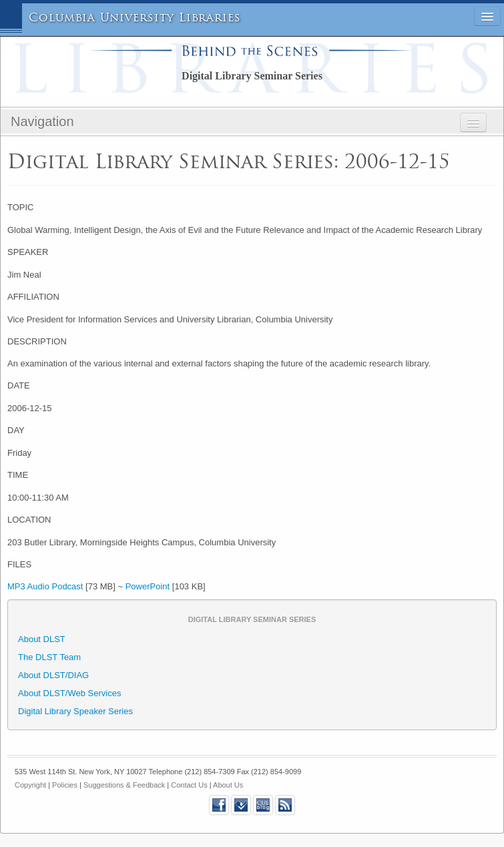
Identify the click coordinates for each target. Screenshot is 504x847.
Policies (65, 785)
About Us (228, 785)
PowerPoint (148, 586)
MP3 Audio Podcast (45, 586)
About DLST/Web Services (69, 693)
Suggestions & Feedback (124, 785)
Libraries (210, 18)
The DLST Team (49, 657)
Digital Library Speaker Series (75, 711)
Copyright (30, 785)
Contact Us (189, 785)
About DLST (42, 639)
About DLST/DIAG (53, 675)
